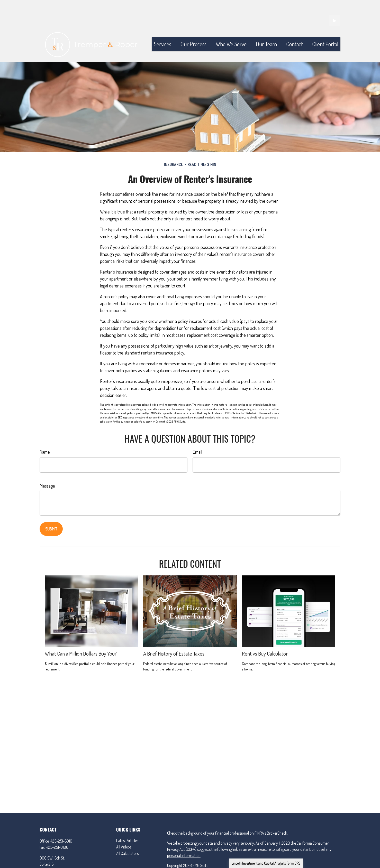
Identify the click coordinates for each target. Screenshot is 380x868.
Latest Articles (127, 825)
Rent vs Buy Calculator (265, 638)
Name (45, 436)
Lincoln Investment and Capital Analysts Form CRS (266, 863)
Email (197, 436)
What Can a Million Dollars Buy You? (81, 638)
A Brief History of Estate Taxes (174, 638)
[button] (162, 29)
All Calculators (127, 838)
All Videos (124, 832)
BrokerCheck (277, 818)
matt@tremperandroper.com (63, 865)
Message (47, 470)
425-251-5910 (61, 826)
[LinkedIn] (335, 5)
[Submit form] (51, 514)
